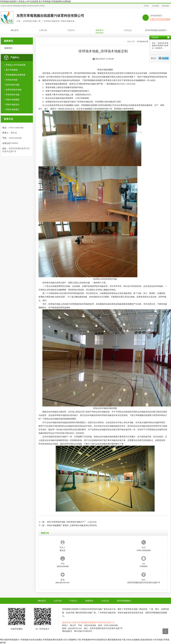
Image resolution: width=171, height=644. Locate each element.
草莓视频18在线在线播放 (31, 640)
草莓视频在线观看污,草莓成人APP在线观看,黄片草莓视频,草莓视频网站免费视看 (35, 1)
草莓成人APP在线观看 (16, 65)
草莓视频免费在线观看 (53, 640)
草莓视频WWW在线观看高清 (94, 640)
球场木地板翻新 (13, 100)
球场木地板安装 (101, 286)
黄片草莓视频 (12, 70)
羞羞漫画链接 (146, 640)
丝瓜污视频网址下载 (72, 640)
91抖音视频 (158, 640)
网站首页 (15, 30)
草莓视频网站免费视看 (16, 75)
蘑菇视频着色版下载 (116, 640)
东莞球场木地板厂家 (81, 77)
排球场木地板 (12, 80)
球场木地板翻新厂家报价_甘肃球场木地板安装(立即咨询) (72, 525)
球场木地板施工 (13, 109)
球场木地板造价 (13, 104)
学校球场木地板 (13, 95)
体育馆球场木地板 (14, 90)
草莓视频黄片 (14, 640)
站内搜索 (155, 6)
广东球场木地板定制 (84, 102)
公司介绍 (43, 30)
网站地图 (165, 6)
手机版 (146, 6)
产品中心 (71, 30)
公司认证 (128, 30)
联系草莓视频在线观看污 (156, 30)
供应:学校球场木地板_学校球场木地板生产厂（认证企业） (72, 522)
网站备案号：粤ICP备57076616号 (77, 631)
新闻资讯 (99, 30)
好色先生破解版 (133, 640)
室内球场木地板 (13, 85)
